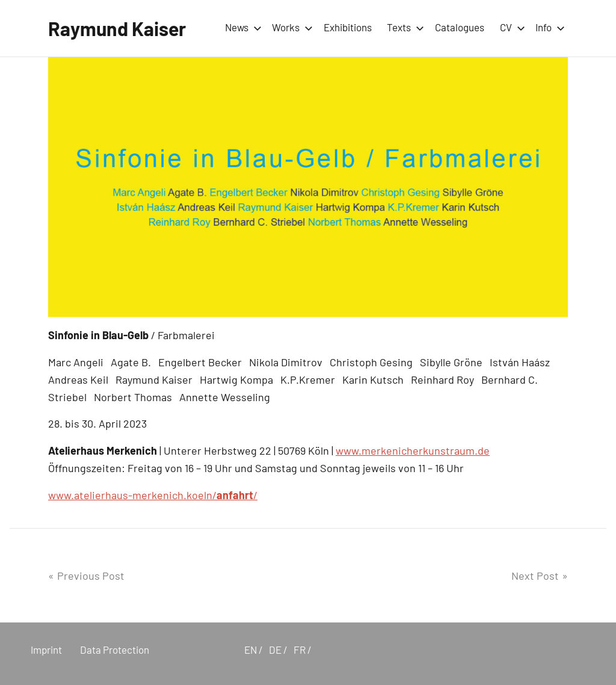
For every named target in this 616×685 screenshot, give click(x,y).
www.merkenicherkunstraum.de (413, 450)
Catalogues (460, 27)
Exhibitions (348, 27)
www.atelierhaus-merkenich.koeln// (153, 495)
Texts (403, 27)
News (241, 27)
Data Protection (115, 650)
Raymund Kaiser (117, 28)
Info (548, 27)
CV (510, 27)
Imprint (46, 650)
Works (290, 27)
